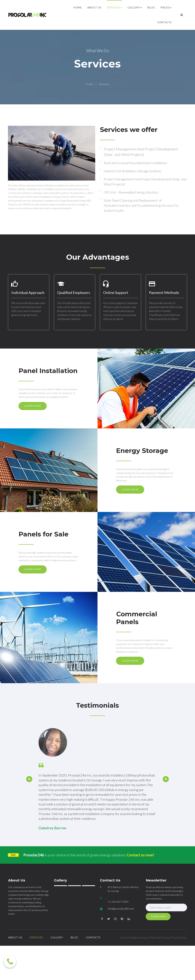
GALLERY (135, 8)
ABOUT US (94, 8)
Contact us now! (141, 895)
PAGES (166, 8)
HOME (78, 8)
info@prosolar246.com (121, 949)
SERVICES (115, 8)
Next (167, 815)
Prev (28, 815)
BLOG (151, 8)
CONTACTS (164, 22)
